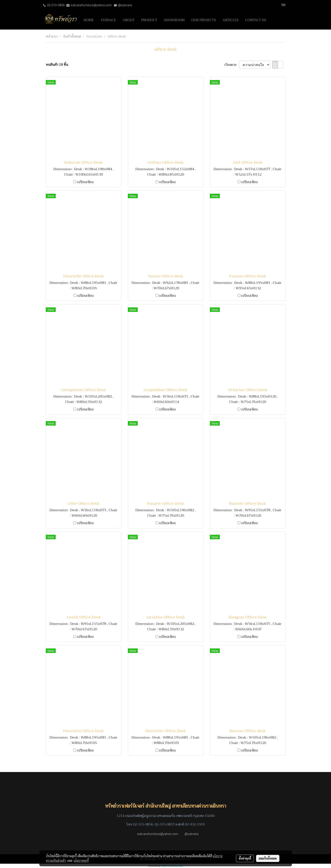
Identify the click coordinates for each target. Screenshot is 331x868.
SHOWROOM (174, 20)
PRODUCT (149, 20)
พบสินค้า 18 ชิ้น (57, 65)
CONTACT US (256, 20)
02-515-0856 (56, 5)
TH (281, 5)
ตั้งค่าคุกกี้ (245, 858)
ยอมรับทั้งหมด (268, 858)
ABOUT (129, 20)
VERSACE (108, 20)
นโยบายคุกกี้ (81, 860)
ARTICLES (231, 20)
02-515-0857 (165, 824)
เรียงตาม (232, 65)
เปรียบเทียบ (85, 182)
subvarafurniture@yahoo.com (91, 5)
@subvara (125, 5)
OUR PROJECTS (204, 20)
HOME (89, 20)
